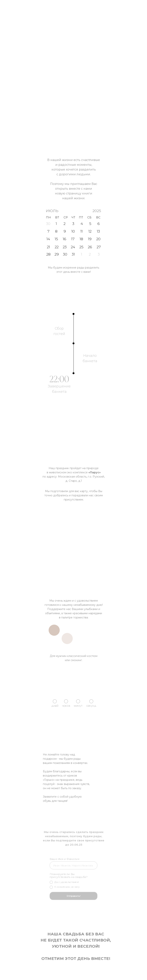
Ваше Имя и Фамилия (65, 860)
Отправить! (73, 895)
